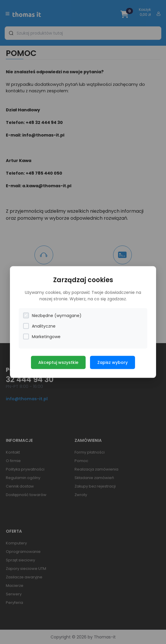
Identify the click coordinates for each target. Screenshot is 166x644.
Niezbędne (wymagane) (52, 315)
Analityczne (39, 326)
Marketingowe (42, 337)
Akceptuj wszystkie (58, 362)
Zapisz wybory (113, 362)
